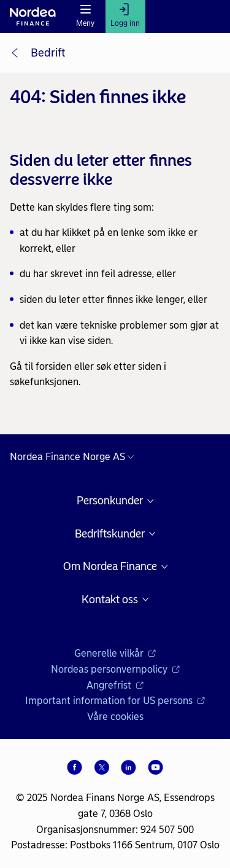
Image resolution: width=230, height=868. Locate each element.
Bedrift (48, 53)
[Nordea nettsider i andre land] (75, 457)
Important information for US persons (115, 701)
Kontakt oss (110, 600)
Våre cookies (115, 717)
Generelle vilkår (115, 653)
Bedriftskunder (110, 534)
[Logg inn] (125, 17)
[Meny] (86, 17)
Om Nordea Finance (110, 567)
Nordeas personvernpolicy (115, 669)
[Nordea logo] (33, 17)
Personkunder (110, 501)
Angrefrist (115, 685)
